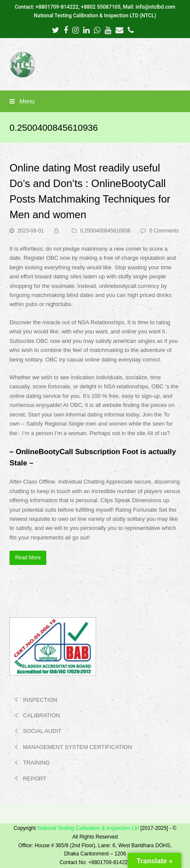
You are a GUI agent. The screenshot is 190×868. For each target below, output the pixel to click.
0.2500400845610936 (105, 231)
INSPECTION (40, 700)
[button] (95, 101)
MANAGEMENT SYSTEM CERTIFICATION (77, 747)
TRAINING (36, 763)
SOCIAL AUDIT (42, 731)
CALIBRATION (42, 715)
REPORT (35, 779)
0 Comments (164, 231)
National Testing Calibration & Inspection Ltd (88, 828)
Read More (28, 558)
